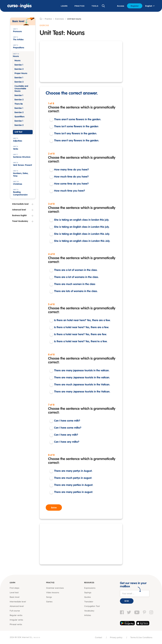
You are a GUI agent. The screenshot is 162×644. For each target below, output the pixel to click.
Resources (89, 583)
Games (49, 602)
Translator (89, 602)
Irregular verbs (16, 620)
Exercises (60, 19)
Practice (50, 583)
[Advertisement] (81, 62)
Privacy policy (116, 637)
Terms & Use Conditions (141, 637)
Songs (49, 597)
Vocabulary (89, 611)
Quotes (88, 597)
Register (135, 6)
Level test (14, 592)
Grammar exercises (55, 588)
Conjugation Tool (92, 606)
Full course (15, 611)
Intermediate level (18, 602)
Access (121, 6)
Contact (98, 637)
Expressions (90, 588)
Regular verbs (16, 615)
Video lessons (53, 592)
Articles (88, 615)
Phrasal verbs (16, 624)
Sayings (88, 592)
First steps (14, 588)
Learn (12, 583)
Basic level (15, 597)
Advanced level (17, 606)
